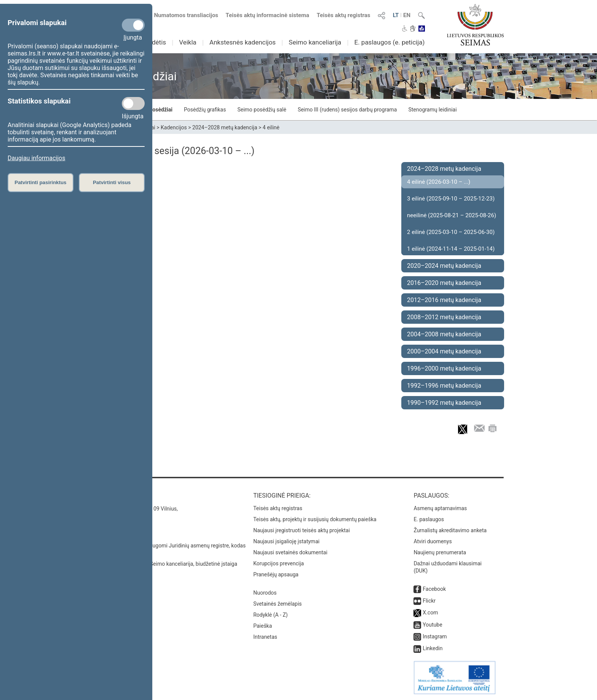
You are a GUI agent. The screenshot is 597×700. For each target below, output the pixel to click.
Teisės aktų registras (344, 15)
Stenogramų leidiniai (432, 110)
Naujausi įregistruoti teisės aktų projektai (302, 530)
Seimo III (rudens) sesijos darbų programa (347, 110)
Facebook (434, 589)
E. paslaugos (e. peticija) (389, 42)
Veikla (188, 42)
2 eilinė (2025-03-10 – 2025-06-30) (451, 232)
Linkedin (433, 648)
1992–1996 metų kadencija (444, 386)
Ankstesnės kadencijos (243, 42)
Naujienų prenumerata (440, 552)
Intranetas (265, 637)
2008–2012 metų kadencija (444, 317)
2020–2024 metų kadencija (444, 266)
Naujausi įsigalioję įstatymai (286, 541)
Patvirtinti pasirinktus (40, 182)
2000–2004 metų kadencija (444, 351)
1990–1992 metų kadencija (444, 403)
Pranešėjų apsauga (276, 574)
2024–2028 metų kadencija (225, 127)
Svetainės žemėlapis (277, 604)
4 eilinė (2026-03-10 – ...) (439, 182)
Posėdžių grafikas (205, 110)
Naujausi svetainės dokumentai (290, 552)
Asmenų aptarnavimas (440, 508)
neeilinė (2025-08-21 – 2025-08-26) (452, 215)
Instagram (435, 636)
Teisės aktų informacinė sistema (268, 15)
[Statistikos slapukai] (133, 103)
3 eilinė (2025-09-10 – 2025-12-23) (451, 199)
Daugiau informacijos (36, 158)
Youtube (432, 625)
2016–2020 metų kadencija (444, 283)
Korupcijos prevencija (279, 563)
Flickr (429, 601)
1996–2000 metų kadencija (444, 368)
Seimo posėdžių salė (262, 110)
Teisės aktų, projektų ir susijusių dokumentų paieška (315, 519)
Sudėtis (156, 42)
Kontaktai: (110, 496)
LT (396, 15)
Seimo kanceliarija (315, 42)
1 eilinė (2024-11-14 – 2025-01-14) (451, 249)
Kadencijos (174, 127)
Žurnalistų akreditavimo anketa (450, 530)
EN (407, 15)
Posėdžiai (161, 110)
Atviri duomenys (433, 541)
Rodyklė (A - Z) (271, 615)
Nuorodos (265, 593)
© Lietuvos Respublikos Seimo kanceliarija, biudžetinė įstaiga (165, 564)
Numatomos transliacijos (182, 15)
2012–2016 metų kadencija (444, 300)
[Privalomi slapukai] (133, 25)
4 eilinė (271, 127)
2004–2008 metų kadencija (444, 334)
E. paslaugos (429, 519)
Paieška (263, 626)
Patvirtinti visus (112, 182)
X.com (430, 612)
